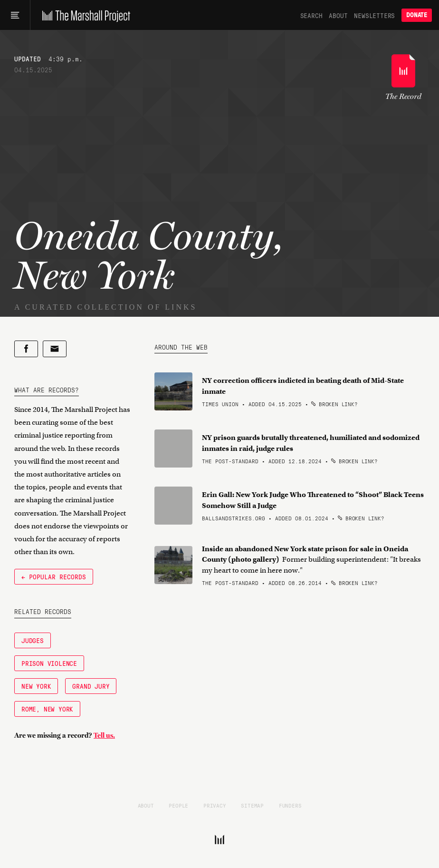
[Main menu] (15, 15)
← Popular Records (54, 576)
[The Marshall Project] (84, 15)
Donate (417, 15)
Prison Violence (49, 663)
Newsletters (374, 15)
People (178, 805)
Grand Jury (91, 686)
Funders (290, 805)
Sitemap (252, 805)
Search (311, 15)
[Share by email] (55, 349)
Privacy (215, 805)
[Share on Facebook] (26, 349)
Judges (33, 640)
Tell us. (104, 735)
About (338, 15)
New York (36, 686)
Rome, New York (47, 709)
